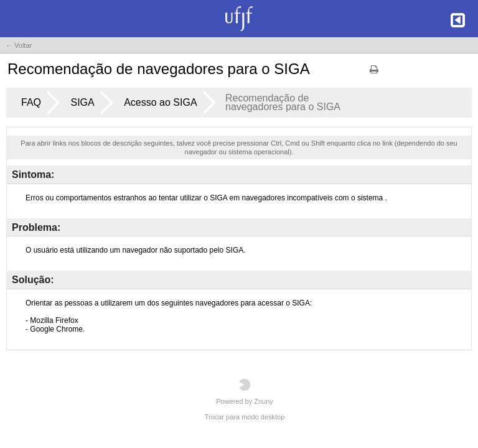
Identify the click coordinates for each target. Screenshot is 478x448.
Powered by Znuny (245, 392)
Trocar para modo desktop (245, 417)
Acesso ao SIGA (160, 102)
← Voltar (19, 45)
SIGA (82, 102)
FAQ (31, 102)
